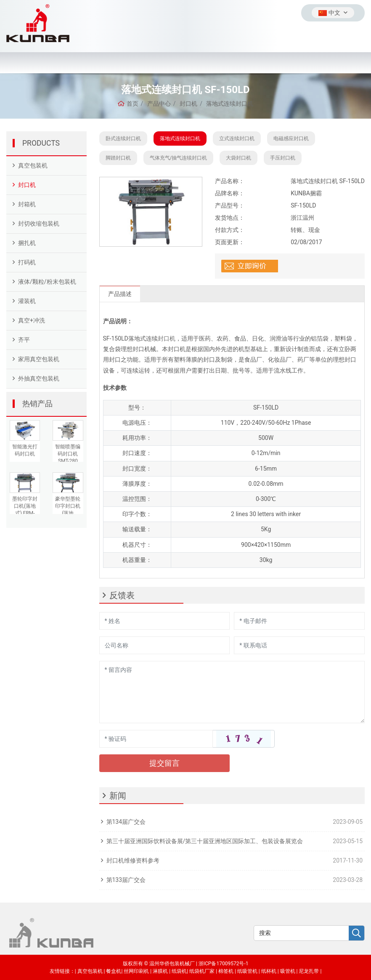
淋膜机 (160, 971)
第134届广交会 (126, 822)
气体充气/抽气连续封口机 (179, 158)
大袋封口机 (238, 158)
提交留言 (164, 763)
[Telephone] (299, 645)
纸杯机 (269, 971)
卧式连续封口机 (123, 138)
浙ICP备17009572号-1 (224, 964)
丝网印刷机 (136, 971)
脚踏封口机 (118, 158)
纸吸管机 (247, 971)
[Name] (165, 621)
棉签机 (226, 971)
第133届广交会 (126, 880)
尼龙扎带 (309, 971)
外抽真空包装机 (39, 378)
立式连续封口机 (237, 138)
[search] (356, 933)
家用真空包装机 (39, 359)
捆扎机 (27, 243)
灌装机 (27, 301)
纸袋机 (179, 971)
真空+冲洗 (32, 320)
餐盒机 (114, 971)
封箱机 (27, 204)
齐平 (24, 340)
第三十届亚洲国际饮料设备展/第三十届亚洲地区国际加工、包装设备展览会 (205, 841)
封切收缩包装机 (39, 224)
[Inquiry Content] (232, 692)
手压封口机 (283, 158)
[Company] (165, 645)
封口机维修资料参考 (133, 860)
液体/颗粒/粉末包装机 (47, 282)
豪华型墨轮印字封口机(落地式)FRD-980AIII (68, 513)
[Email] (299, 621)
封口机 (27, 185)
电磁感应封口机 (291, 138)
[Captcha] (156, 739)
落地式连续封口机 (180, 138)
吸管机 (288, 971)
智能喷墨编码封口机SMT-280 (68, 454)
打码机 (27, 262)
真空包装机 (33, 165)
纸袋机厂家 (202, 971)
